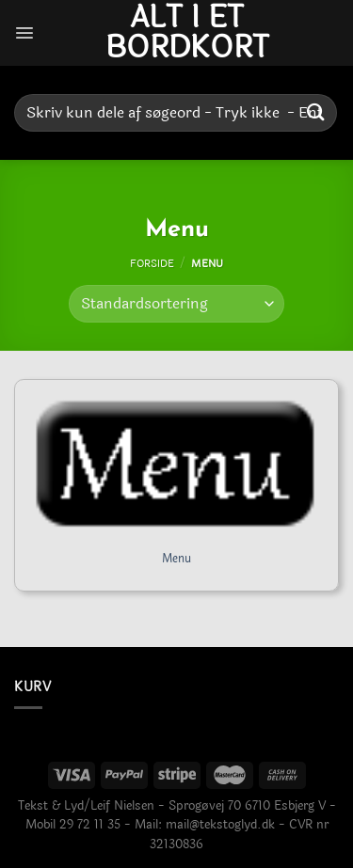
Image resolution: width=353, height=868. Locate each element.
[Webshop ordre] (176, 304)
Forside (152, 263)
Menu (176, 560)
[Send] (316, 112)
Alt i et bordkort (187, 33)
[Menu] (24, 33)
